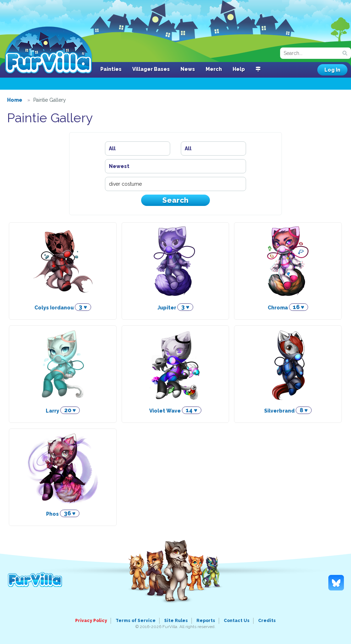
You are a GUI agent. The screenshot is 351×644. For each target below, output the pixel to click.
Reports (206, 621)
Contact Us (237, 621)
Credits (267, 621)
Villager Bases (151, 69)
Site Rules (176, 621)
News (188, 69)
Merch (214, 69)
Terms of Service (136, 621)
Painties (111, 69)
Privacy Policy (91, 621)
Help (239, 69)
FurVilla (48, 51)
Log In (332, 70)
